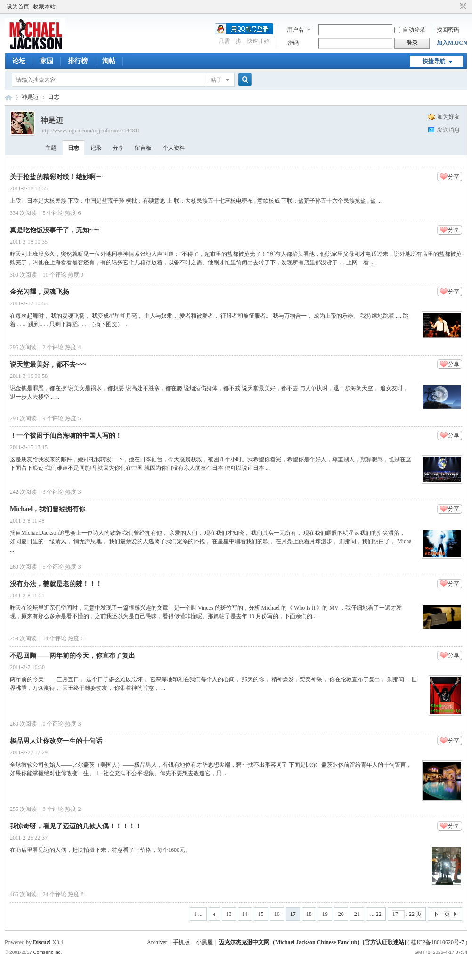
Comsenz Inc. (47, 952)
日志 (54, 97)
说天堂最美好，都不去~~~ (48, 364)
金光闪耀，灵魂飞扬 (40, 292)
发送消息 (448, 130)
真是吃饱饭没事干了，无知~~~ (55, 230)
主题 (51, 148)
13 (229, 914)
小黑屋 (204, 942)
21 (357, 914)
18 (309, 914)
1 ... (198, 914)
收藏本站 (44, 7)
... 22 (376, 914)
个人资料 (174, 148)
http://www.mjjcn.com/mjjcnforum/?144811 (90, 131)
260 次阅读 (23, 567)
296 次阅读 (23, 347)
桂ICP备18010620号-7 (437, 942)
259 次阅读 (23, 638)
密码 (293, 43)
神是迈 (30, 97)
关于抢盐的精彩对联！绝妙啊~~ (56, 177)
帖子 (216, 80)
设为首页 (18, 7)
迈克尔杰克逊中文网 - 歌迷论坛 (8, 97)
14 (245, 914)
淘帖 (109, 61)
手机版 (181, 942)
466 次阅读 (23, 894)
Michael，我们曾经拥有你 (48, 509)
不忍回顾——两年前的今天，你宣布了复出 (73, 656)
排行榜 (78, 61)
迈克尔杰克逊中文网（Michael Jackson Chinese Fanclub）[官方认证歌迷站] (312, 942)
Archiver (157, 942)
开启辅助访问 (454, 7)
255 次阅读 (23, 809)
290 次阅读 (23, 418)
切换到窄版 (462, 7)
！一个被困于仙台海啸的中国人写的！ (66, 436)
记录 (96, 148)
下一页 (441, 914)
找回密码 (448, 30)
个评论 (53, 213)
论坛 (19, 61)
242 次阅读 (23, 492)
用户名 (295, 30)
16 (277, 914)
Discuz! (42, 942)
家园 (47, 61)
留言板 (143, 148)
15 (261, 914)
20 (341, 914)
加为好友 (448, 117)
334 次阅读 (23, 213)
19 (325, 914)
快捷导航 (434, 61)
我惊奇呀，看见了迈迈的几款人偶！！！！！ (76, 826)
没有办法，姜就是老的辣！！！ (56, 584)
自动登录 (410, 30)
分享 (118, 148)
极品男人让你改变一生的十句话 (56, 741)
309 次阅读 (23, 275)
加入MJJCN (452, 43)
